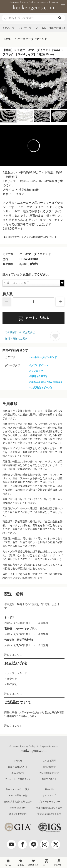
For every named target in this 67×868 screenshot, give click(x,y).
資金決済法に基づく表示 (49, 814)
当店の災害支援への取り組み (18, 802)
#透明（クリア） (39, 376)
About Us (49, 789)
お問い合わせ (49, 767)
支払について (18, 773)
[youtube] (11, 844)
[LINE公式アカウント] (34, 844)
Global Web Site (18, 808)
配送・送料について (18, 767)
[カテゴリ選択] (5, 17)
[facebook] (23, 844)
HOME (7, 39)
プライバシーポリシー (49, 802)
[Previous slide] (4, 90)
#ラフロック (36, 371)
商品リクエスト (49, 779)
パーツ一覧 (26, 28)
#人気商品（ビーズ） (41, 387)
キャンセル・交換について (18, 779)
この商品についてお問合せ (20, 332)
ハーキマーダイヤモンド (32, 39)
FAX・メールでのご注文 (18, 789)
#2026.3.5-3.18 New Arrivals (46, 382)
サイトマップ (49, 796)
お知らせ (18, 761)
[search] (60, 18)
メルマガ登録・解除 (18, 796)
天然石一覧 (9, 28)
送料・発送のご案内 (16, 339)
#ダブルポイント (39, 365)
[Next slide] (63, 90)
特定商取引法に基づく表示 (49, 808)
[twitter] (56, 844)
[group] (33, 83)
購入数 (8, 294)
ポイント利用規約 (18, 814)
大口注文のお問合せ (49, 773)
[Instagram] (45, 844)
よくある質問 (49, 761)
